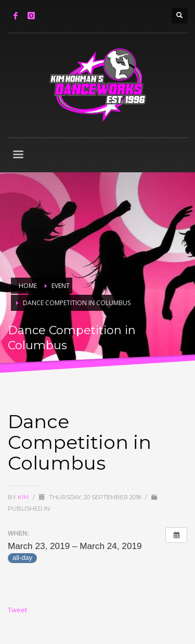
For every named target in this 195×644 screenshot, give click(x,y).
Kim (24, 497)
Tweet (17, 610)
